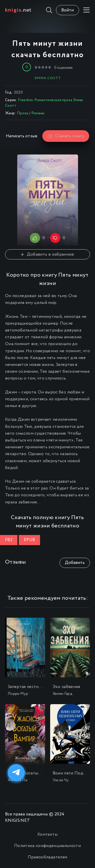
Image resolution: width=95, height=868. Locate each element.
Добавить (75, 563)
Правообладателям (48, 857)
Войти (68, 10)
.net (18, 10)
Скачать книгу (66, 136)
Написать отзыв (22, 136)
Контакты (48, 834)
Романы (38, 113)
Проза (23, 113)
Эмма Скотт (48, 78)
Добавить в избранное (47, 254)
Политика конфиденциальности (48, 846)
